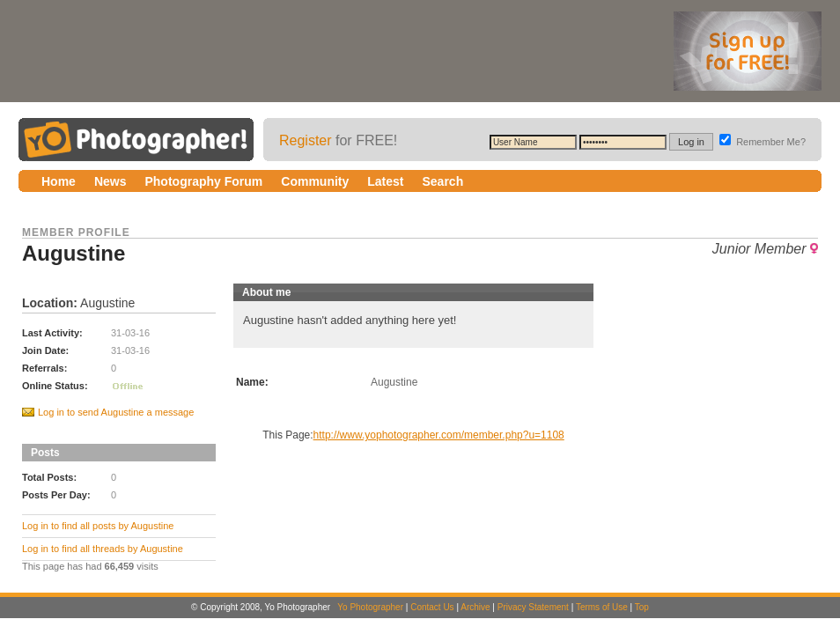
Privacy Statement (533, 607)
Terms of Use (602, 607)
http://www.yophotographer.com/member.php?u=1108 (439, 435)
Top (642, 607)
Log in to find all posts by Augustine (98, 526)
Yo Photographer (370, 607)
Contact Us (432, 607)
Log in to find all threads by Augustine (103, 549)
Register (306, 140)
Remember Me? (763, 142)
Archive (475, 607)
